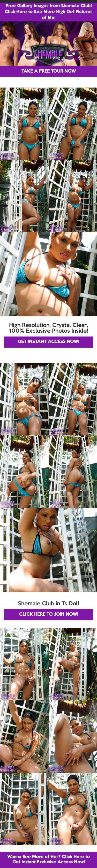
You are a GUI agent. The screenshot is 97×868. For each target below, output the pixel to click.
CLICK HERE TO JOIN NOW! (49, 615)
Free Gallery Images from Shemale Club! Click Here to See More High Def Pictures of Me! (48, 12)
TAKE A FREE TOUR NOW (49, 71)
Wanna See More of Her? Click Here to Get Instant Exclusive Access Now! (48, 860)
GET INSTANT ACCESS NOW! (48, 342)
